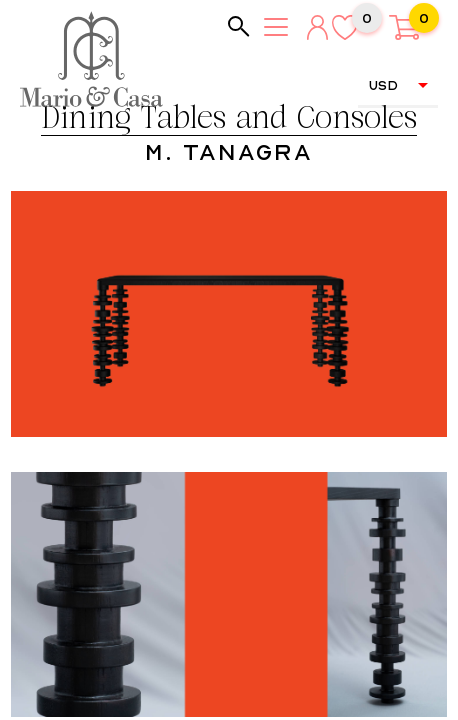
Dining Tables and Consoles (229, 119)
